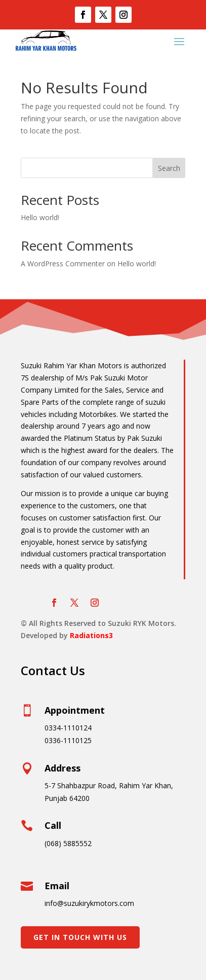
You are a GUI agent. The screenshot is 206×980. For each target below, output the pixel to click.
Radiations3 (91, 635)
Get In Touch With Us (80, 937)
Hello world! (40, 217)
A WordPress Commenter (63, 264)
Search (169, 168)
